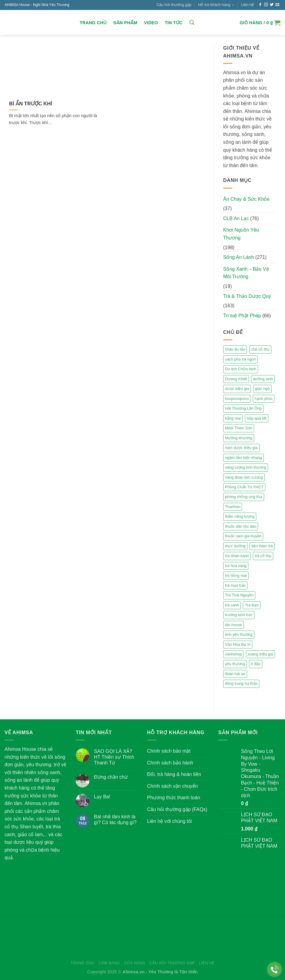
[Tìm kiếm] (192, 23)
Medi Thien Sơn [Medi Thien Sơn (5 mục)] (239, 428)
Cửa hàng (135, 963)
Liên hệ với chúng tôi (170, 821)
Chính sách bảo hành (170, 763)
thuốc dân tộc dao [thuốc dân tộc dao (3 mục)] (241, 526)
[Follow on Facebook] (260, 5)
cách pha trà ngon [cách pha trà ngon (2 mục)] (240, 359)
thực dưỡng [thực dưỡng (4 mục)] (235, 546)
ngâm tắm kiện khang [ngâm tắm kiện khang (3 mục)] (244, 458)
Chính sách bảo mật (169, 751)
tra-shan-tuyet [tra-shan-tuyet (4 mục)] (237, 556)
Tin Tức (174, 23)
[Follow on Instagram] (266, 5)
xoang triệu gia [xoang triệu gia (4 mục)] (260, 654)
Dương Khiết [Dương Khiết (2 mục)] (236, 379)
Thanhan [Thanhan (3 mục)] (233, 507)
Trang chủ (93, 23)
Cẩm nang (109, 963)
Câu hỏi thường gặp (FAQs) (177, 809)
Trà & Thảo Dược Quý (247, 296)
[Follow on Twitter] (272, 5)
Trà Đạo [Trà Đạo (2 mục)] (252, 605)
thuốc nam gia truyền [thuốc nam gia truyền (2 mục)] (243, 536)
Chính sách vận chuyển (172, 786)
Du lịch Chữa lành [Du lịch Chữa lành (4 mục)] (241, 369)
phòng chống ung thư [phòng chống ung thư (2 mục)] (244, 497)
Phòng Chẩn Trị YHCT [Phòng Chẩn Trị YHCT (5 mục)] (244, 487)
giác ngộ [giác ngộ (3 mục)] (262, 389)
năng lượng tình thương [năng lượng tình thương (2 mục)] (246, 467)
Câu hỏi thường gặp (174, 5)
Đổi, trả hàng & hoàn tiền (174, 774)
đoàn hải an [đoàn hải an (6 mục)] (235, 674)
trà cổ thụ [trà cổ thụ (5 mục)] (263, 556)
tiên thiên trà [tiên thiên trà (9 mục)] (262, 546)
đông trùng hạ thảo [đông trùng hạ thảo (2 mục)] (241, 683)
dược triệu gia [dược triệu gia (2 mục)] (237, 389)
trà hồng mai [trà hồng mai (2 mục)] (236, 575)
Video (151, 23)
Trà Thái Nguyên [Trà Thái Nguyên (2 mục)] (239, 595)
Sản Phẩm (125, 23)
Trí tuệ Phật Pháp (242, 316)
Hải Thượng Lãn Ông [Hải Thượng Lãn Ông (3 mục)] (243, 408)
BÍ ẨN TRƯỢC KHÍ (31, 104)
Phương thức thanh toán (174, 798)
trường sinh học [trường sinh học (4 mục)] (239, 615)
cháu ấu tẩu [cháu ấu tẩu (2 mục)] (235, 349)
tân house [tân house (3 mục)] (234, 625)
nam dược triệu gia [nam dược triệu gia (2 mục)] (241, 448)
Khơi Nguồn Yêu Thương (241, 234)
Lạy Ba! (102, 797)
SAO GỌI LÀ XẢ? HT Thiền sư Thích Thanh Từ (114, 757)
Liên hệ (247, 5)
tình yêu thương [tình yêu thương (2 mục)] (239, 634)
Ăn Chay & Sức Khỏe (247, 199)
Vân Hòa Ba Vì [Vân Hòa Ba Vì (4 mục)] (238, 644)
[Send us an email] (277, 5)
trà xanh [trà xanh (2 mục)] (232, 605)
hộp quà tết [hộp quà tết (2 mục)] (257, 418)
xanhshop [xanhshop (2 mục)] (234, 654)
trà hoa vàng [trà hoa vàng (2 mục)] (236, 566)
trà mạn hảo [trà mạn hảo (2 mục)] (235, 585)
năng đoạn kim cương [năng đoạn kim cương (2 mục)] (244, 477)
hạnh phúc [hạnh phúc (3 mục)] (264, 399)
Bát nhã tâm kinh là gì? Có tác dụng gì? (115, 820)
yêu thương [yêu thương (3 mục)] (235, 664)
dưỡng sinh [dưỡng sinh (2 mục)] (263, 379)
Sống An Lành (239, 257)
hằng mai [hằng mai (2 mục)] (233, 418)
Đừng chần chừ (111, 777)
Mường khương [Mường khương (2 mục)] (239, 438)
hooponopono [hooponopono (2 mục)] (237, 399)
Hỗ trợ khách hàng (216, 5)
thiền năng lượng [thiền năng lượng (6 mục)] (240, 516)
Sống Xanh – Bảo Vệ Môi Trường (246, 273)
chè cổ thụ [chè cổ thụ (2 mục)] (260, 349)
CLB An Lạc (236, 218)
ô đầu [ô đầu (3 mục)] (256, 664)
